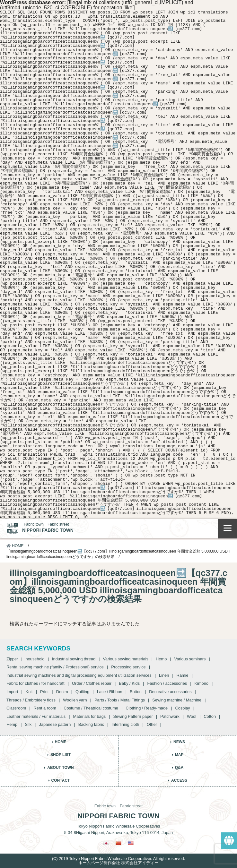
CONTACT (61, 780)
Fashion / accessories (167, 683)
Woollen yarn (75, 700)
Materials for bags (90, 716)
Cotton (210, 716)
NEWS (179, 742)
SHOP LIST (61, 755)
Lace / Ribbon (110, 692)
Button (136, 692)
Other (152, 724)
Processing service (128, 667)
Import (12, 692)
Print (44, 692)
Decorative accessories (170, 692)
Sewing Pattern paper (133, 716)
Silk (28, 724)
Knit (29, 692)
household (35, 659)
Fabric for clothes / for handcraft (35, 683)
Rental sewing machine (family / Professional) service (55, 667)
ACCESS (179, 780)
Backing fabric (91, 724)
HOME (15, 546)
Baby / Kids (129, 683)
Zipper (12, 659)
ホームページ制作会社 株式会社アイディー (119, 863)
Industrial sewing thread (74, 659)
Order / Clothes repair (92, 683)
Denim (62, 692)
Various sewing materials (125, 659)
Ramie (183, 675)
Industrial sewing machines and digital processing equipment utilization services (79, 675)
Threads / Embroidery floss (31, 700)
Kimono (202, 683)
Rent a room (45, 708)
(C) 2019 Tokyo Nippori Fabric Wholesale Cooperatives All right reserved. (119, 859)
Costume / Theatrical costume (91, 708)
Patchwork (170, 716)
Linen (164, 675)
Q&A (179, 768)
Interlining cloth (125, 724)
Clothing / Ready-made (147, 708)
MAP (179, 755)
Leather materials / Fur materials (36, 716)
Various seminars (190, 659)
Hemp (161, 659)
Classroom (16, 708)
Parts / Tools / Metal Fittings (120, 700)
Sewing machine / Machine (177, 700)
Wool (192, 716)
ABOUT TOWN (60, 768)
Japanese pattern (55, 724)
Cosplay (183, 708)
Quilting (82, 692)
